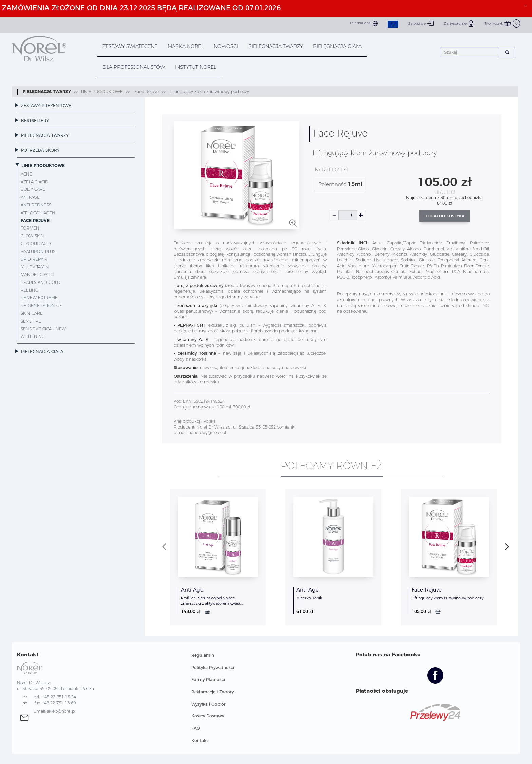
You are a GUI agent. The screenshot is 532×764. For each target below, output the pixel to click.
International (364, 24)
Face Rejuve (146, 92)
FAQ (196, 728)
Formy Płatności (208, 680)
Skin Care (32, 313)
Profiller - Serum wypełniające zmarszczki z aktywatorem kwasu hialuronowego (211, 603)
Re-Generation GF (41, 305)
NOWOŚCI (226, 46)
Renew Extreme (39, 298)
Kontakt (200, 740)
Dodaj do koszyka (444, 216)
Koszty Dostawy (208, 716)
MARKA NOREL (186, 46)
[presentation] (164, 546)
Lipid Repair (34, 259)
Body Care (33, 189)
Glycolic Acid (36, 244)
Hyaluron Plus (38, 251)
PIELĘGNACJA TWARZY (276, 46)
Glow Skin (32, 236)
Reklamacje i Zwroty (213, 692)
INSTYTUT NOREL (196, 67)
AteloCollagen (38, 213)
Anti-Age (30, 197)
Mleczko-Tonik (309, 598)
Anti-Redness (36, 205)
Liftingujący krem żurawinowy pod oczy (209, 92)
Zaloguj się (421, 23)
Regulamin (203, 655)
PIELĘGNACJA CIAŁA (337, 46)
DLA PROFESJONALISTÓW (134, 67)
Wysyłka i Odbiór (208, 704)
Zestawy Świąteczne (130, 46)
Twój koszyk (502, 24)
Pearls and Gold (41, 282)
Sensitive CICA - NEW (43, 329)
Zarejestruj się (459, 23)
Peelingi (30, 290)
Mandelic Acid (37, 275)
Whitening (33, 336)
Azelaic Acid (35, 182)
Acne (26, 174)
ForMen (30, 228)
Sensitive (31, 321)
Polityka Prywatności (213, 667)
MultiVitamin (35, 267)
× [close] (525, 5)
